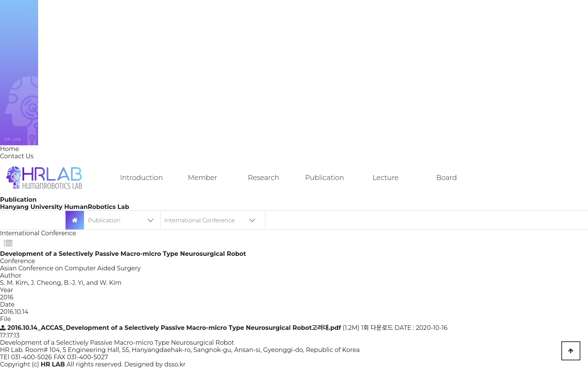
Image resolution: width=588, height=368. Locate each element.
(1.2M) (181, 328)
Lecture (386, 178)
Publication (325, 178)
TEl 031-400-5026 (26, 357)
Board (447, 178)
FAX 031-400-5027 (81, 357)
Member (202, 178)
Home (10, 149)
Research (263, 178)
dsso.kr (175, 364)
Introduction (141, 178)
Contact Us (17, 156)
